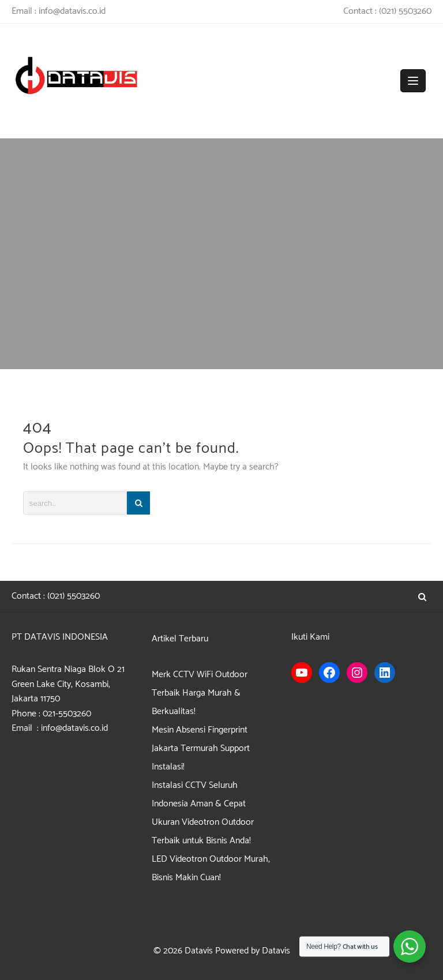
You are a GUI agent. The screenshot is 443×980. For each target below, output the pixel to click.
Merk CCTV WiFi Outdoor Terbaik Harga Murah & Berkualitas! (200, 693)
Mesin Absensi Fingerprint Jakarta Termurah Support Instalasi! (201, 748)
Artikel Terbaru (180, 639)
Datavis (199, 951)
